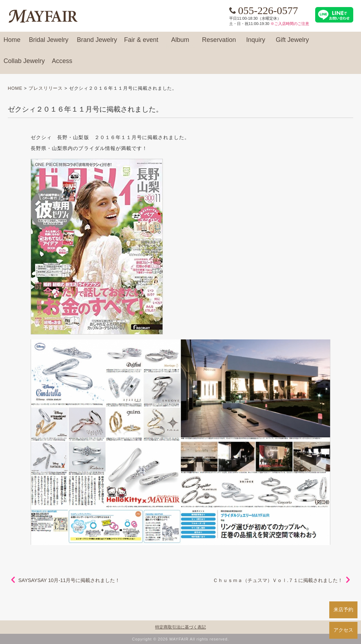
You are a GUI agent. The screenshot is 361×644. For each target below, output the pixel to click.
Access (62, 64)
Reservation (219, 43)
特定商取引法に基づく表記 (180, 627)
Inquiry (256, 43)
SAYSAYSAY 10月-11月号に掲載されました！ (69, 580)
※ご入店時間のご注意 (290, 24)
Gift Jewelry (292, 43)
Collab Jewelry (24, 64)
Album (180, 43)
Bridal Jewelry (49, 43)
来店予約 (343, 609)
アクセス (343, 630)
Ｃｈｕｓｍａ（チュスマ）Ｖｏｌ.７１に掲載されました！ (278, 580)
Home (12, 43)
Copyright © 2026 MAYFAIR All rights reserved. (181, 639)
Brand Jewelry (97, 43)
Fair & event (141, 43)
